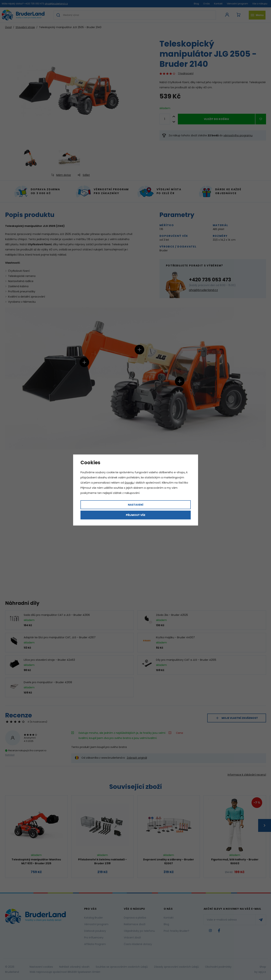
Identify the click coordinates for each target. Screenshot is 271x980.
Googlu (129, 483)
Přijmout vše (136, 515)
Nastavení (136, 505)
